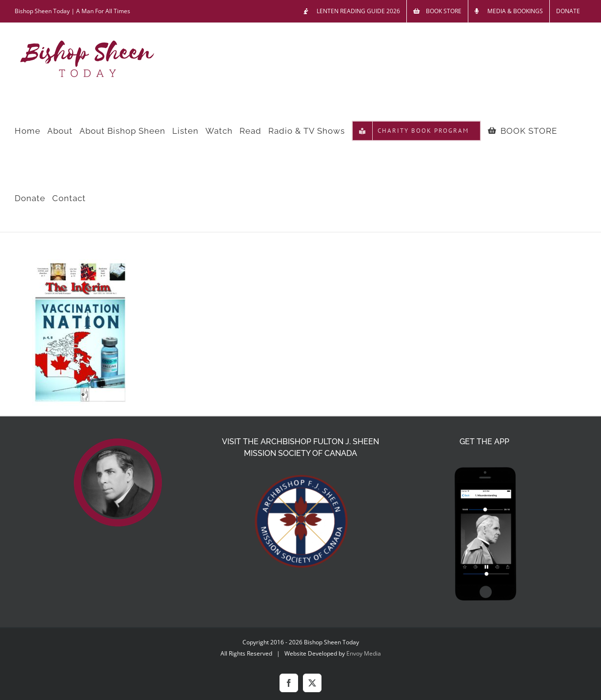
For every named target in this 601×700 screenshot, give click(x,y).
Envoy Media (364, 653)
